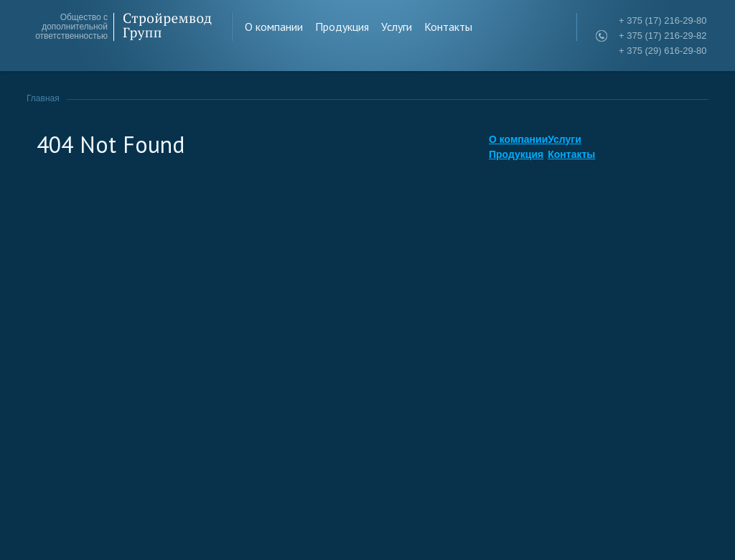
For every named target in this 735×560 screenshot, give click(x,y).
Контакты (448, 27)
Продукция (342, 27)
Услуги (397, 27)
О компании (274, 27)
